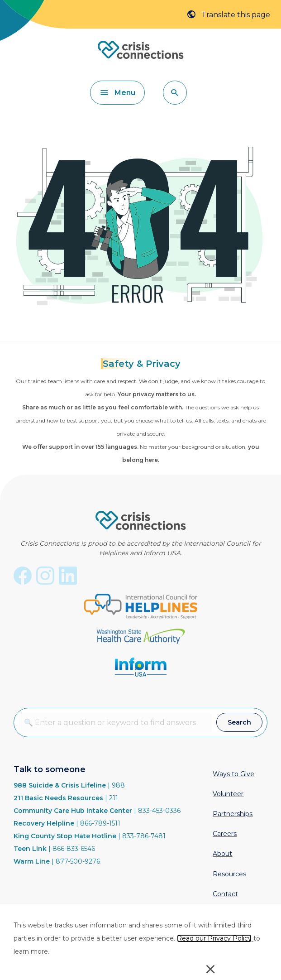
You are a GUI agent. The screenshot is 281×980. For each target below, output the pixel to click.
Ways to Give (233, 774)
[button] (175, 93)
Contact (225, 894)
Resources (229, 874)
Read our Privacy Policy (214, 938)
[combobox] (115, 723)
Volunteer (228, 794)
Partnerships (233, 814)
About (222, 854)
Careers (225, 834)
